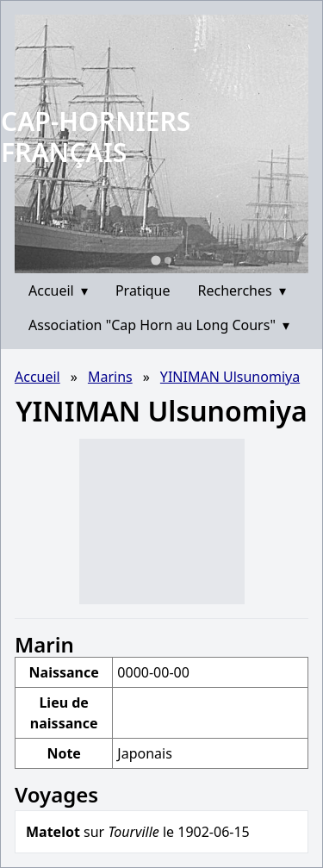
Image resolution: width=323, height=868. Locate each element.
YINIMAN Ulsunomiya (230, 377)
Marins (110, 377)
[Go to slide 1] (155, 260)
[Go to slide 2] (168, 260)
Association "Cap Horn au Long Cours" (159, 325)
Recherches (242, 290)
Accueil (58, 290)
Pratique (143, 290)
